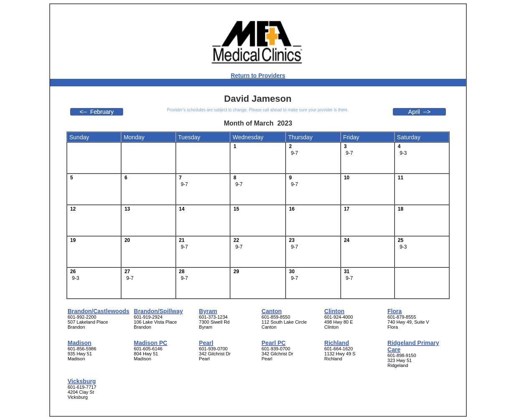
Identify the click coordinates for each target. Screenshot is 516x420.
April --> (419, 112)
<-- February (97, 112)
